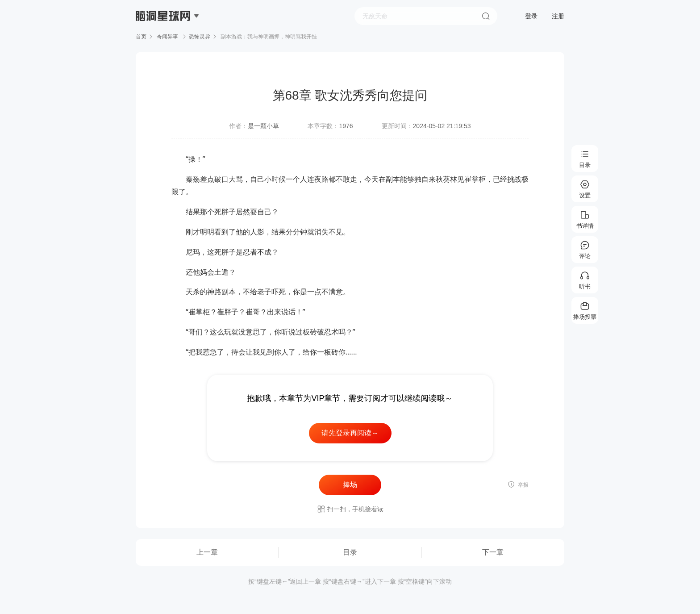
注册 (558, 16)
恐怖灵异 (200, 37)
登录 (531, 16)
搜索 (486, 16)
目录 (350, 552)
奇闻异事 (168, 37)
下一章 (493, 552)
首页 (141, 37)
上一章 (207, 552)
